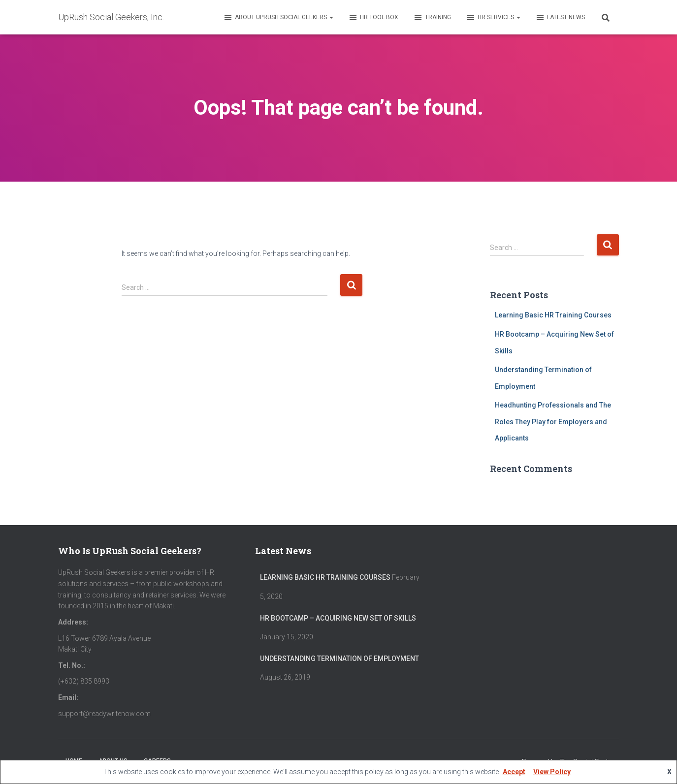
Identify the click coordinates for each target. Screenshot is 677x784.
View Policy (552, 772)
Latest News (560, 18)
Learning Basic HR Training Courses (553, 315)
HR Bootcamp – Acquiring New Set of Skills (338, 618)
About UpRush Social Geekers (278, 18)
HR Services (493, 18)
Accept (514, 772)
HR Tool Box (373, 18)
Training (432, 18)
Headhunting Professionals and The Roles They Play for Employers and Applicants (553, 422)
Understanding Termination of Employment (339, 659)
